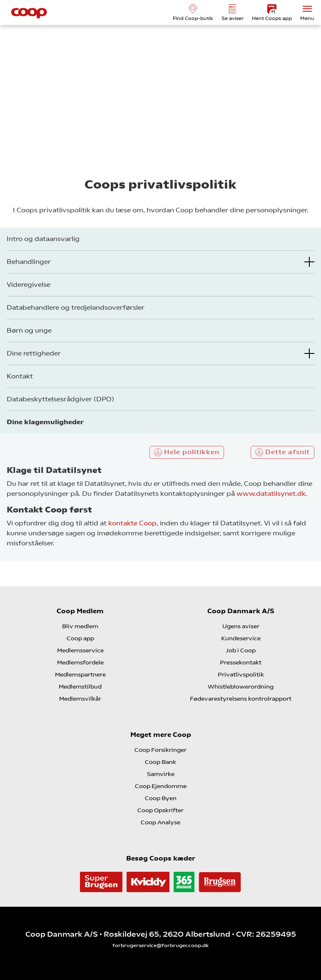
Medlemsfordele (80, 662)
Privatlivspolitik (241, 674)
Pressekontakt (241, 662)
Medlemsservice (80, 650)
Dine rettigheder (34, 353)
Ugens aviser (241, 626)
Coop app (80, 638)
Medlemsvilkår (80, 699)
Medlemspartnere (80, 674)
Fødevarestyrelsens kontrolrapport (241, 699)
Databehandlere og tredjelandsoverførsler (76, 307)
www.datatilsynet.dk (271, 494)
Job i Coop (241, 650)
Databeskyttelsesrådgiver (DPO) (60, 399)
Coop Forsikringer (160, 750)
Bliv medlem (80, 626)
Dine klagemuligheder (45, 422)
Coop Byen (161, 798)
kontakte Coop (132, 523)
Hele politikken (187, 452)
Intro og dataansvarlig (43, 239)
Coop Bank (160, 762)
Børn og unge (29, 330)
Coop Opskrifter (160, 810)
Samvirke (161, 774)
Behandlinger (29, 262)
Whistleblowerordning (241, 686)
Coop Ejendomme (161, 786)
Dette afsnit (282, 452)
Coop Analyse (160, 822)
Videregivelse (29, 285)
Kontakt (20, 376)
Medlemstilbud (80, 686)
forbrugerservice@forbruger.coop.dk (160, 945)
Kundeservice (241, 638)
